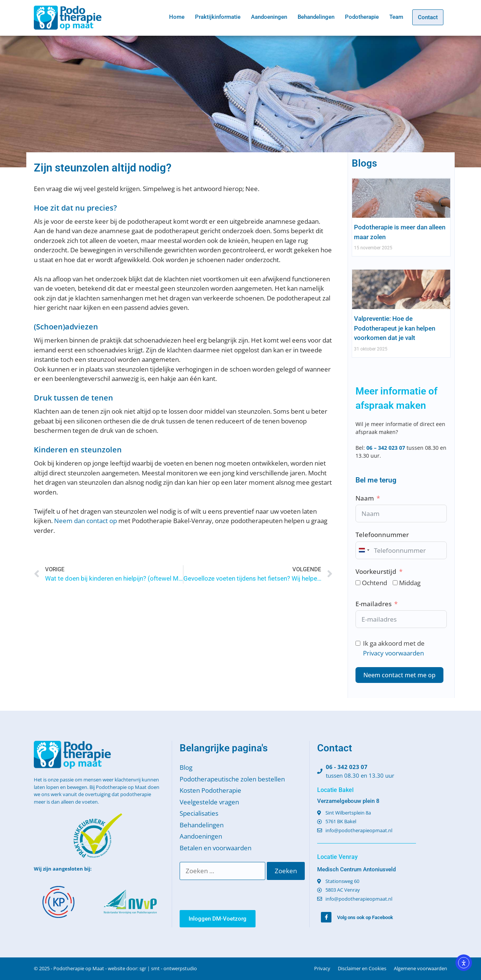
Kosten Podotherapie (210, 790)
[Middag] (395, 583)
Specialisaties (199, 813)
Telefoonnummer (382, 535)
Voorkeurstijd (376, 571)
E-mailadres (374, 604)
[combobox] (364, 550)
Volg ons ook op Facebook (365, 917)
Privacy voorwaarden (393, 653)
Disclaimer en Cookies (362, 968)
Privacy (322, 968)
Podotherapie (362, 17)
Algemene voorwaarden (420, 968)
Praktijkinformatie (218, 17)
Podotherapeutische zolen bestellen (232, 779)
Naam (365, 498)
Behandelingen (316, 17)
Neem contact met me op (399, 675)
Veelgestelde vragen (209, 802)
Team (396, 17)
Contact (428, 17)
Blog (186, 767)
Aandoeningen (269, 17)
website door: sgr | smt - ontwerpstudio (152, 968)
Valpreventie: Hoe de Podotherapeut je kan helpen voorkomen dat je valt (395, 328)
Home (177, 17)
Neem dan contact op (85, 521)
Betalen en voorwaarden (216, 848)
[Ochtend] (358, 583)
